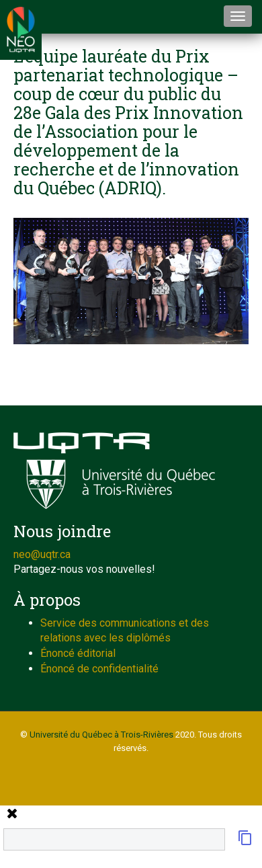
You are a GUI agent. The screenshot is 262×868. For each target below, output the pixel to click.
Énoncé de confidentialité (99, 669)
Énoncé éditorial (78, 653)
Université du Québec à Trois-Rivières (101, 735)
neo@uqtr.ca (42, 554)
